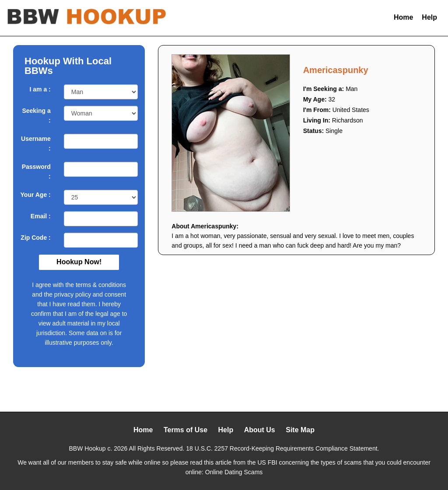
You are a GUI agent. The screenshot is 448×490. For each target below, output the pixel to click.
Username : (36, 143)
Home (403, 17)
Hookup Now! (79, 262)
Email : (41, 216)
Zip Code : (35, 238)
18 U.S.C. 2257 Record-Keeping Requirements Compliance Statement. (282, 448)
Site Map (300, 430)
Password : (36, 171)
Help (429, 17)
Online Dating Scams (234, 472)
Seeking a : (36, 115)
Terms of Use (185, 430)
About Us (260, 430)
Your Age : (36, 195)
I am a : (40, 89)
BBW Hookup (87, 448)
